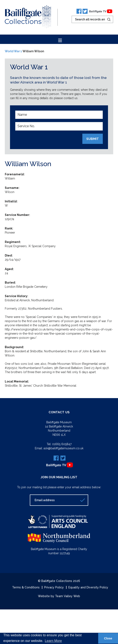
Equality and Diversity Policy (88, 587)
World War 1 (13, 51)
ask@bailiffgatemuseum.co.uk (63, 448)
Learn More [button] (53, 641)
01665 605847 (62, 444)
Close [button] (108, 638)
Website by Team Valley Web (59, 596)
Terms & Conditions (26, 587)
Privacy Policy (54, 587)
